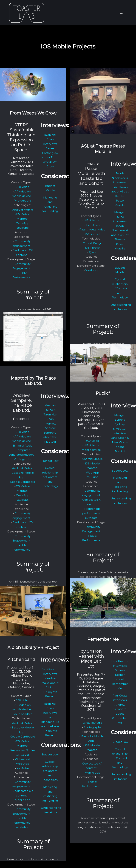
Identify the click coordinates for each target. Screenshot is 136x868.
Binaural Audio (23, 446)
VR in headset (23, 714)
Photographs (23, 201)
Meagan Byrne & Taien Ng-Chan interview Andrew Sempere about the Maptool (50, 424)
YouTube (23, 228)
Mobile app (92, 773)
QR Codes (23, 755)
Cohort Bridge (92, 243)
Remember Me (103, 639)
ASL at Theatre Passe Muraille (103, 149)
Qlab (92, 252)
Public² (103, 393)
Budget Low (50, 461)
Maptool (23, 219)
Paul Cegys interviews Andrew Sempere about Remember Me (120, 709)
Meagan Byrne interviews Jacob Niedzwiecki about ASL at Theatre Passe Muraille (120, 230)
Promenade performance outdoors (91, 513)
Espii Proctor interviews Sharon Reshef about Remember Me (120, 675)
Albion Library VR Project (33, 647)
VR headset (23, 759)
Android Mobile (23, 210)
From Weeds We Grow (33, 113)
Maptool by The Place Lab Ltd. (33, 381)
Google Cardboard (23, 482)
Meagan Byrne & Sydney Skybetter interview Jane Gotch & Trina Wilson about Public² (120, 433)
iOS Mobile (23, 214)
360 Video (23, 187)
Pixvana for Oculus (23, 750)
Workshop (92, 270)
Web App (23, 223)
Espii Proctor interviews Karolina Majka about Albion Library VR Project (50, 683)
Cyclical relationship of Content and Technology (120, 288)
